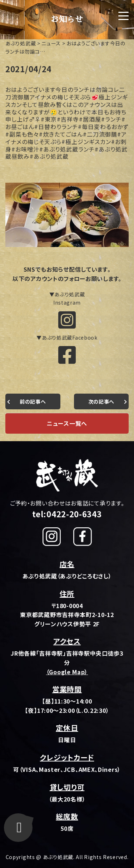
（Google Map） (67, 672)
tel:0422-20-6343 (67, 514)
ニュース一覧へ (67, 423)
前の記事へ (33, 401)
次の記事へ (101, 401)
